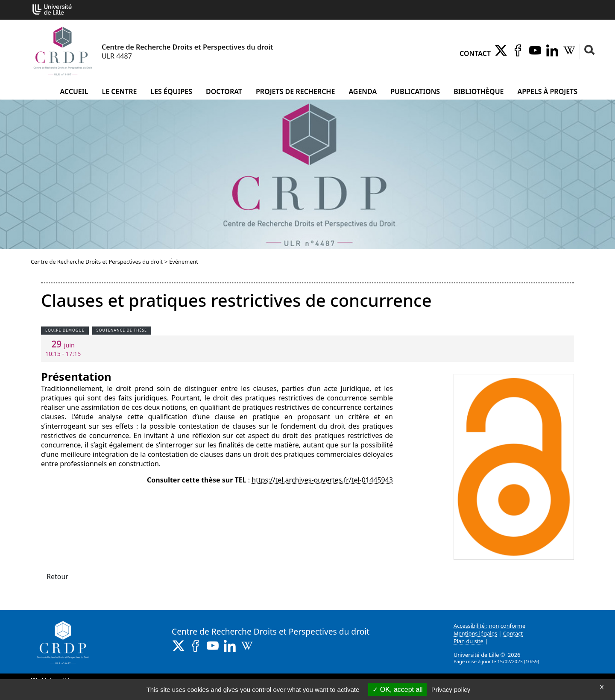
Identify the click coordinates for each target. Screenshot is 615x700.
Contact (475, 53)
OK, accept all (397, 690)
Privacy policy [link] (451, 690)
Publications (415, 91)
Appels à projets (548, 91)
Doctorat (224, 91)
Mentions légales (475, 633)
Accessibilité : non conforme (489, 626)
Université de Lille (476, 655)
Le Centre (119, 91)
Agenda (363, 91)
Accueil (74, 91)
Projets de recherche (295, 91)
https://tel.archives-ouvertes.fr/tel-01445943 (322, 480)
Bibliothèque (479, 91)
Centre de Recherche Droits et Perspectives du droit (97, 262)
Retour (57, 576)
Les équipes (171, 91)
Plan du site (469, 641)
